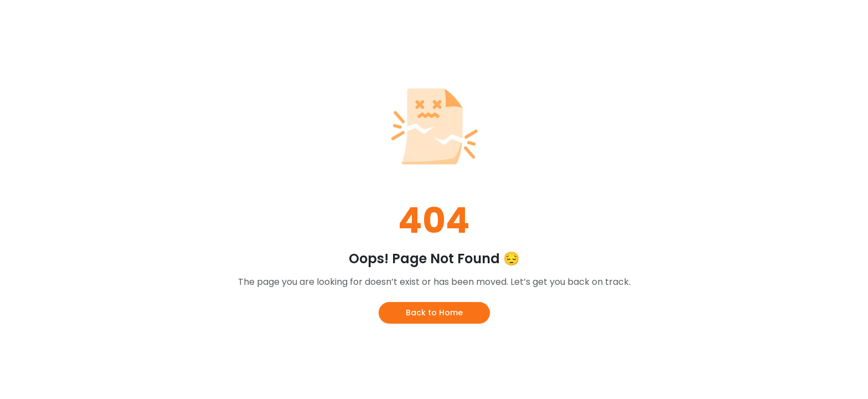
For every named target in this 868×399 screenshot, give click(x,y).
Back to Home (434, 313)
